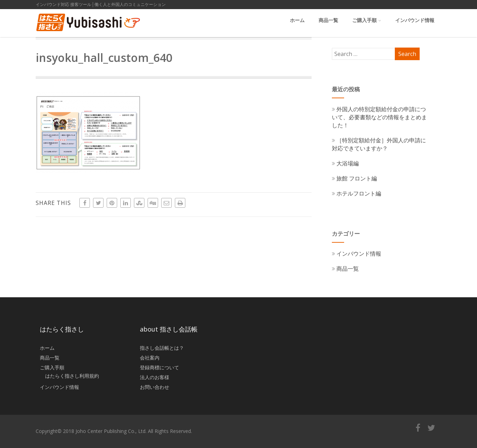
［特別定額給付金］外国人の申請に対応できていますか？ (379, 144)
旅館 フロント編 (354, 178)
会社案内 (150, 358)
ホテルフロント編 (357, 193)
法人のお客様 (155, 377)
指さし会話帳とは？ (162, 348)
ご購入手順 (367, 20)
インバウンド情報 (415, 20)
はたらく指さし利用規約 (72, 376)
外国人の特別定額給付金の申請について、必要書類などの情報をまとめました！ (379, 117)
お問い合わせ (155, 387)
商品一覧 (328, 20)
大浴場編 (345, 163)
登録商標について (159, 367)
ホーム (297, 20)
